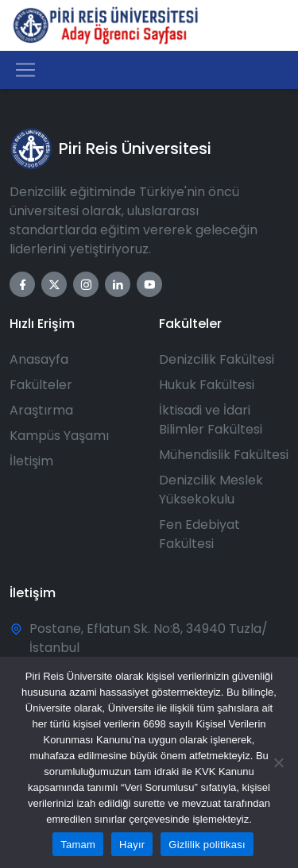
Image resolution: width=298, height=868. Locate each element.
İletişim (31, 461)
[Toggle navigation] (25, 70)
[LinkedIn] (118, 284)
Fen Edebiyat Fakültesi (199, 534)
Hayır (132, 845)
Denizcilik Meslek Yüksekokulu (211, 490)
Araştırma (41, 410)
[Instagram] (86, 284)
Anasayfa (39, 359)
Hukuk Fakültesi (207, 385)
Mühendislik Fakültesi (224, 455)
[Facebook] (22, 284)
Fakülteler (41, 385)
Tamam (78, 845)
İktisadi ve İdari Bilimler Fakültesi (211, 420)
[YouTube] (149, 284)
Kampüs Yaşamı (59, 436)
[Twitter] (54, 284)
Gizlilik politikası (207, 845)
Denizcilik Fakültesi (217, 359)
